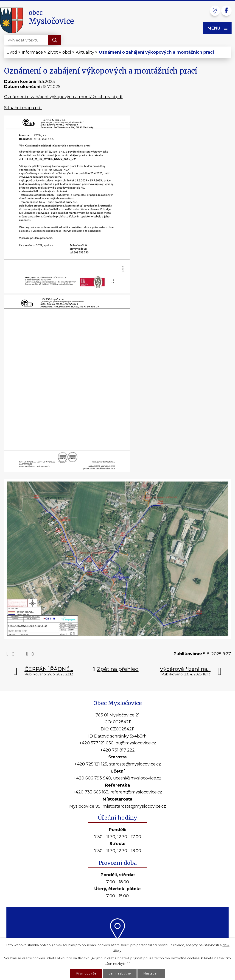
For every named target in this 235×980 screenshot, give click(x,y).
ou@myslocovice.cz (136, 743)
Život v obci (59, 52)
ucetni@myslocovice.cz (137, 778)
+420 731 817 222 (117, 750)
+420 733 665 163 (91, 792)
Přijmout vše (86, 973)
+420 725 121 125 (91, 764)
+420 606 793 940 (92, 778)
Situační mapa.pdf (23, 108)
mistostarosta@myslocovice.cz (134, 806)
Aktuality (85, 52)
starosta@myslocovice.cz (135, 764)
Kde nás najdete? (118, 946)
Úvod (12, 52)
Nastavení (151, 973)
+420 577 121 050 (96, 743)
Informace (32, 52)
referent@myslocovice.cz (136, 792)
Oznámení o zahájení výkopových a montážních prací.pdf (63, 97)
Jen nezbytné (120, 973)
